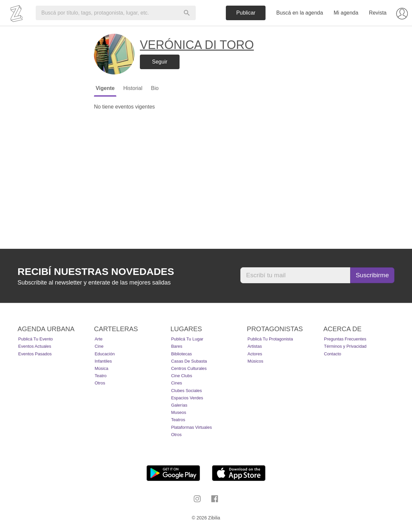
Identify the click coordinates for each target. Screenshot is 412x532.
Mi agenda (346, 13)
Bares (177, 346)
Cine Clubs (182, 376)
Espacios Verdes (187, 398)
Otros (100, 383)
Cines (176, 383)
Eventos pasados (35, 354)
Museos (179, 412)
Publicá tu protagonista (270, 339)
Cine (99, 346)
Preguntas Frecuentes (345, 339)
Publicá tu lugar (187, 339)
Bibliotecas (181, 354)
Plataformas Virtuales (191, 427)
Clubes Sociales (186, 391)
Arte (99, 339)
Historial (133, 88)
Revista (378, 13)
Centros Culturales (189, 368)
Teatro (101, 376)
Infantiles (103, 361)
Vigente (105, 88)
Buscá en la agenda (299, 13)
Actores (255, 354)
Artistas (255, 346)
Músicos (256, 361)
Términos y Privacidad (345, 346)
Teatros (178, 420)
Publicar (246, 13)
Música (101, 368)
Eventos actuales (35, 346)
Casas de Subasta (189, 361)
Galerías (179, 405)
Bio (155, 88)
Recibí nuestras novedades (96, 271)
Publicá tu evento (36, 339)
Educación (105, 354)
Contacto (333, 354)
